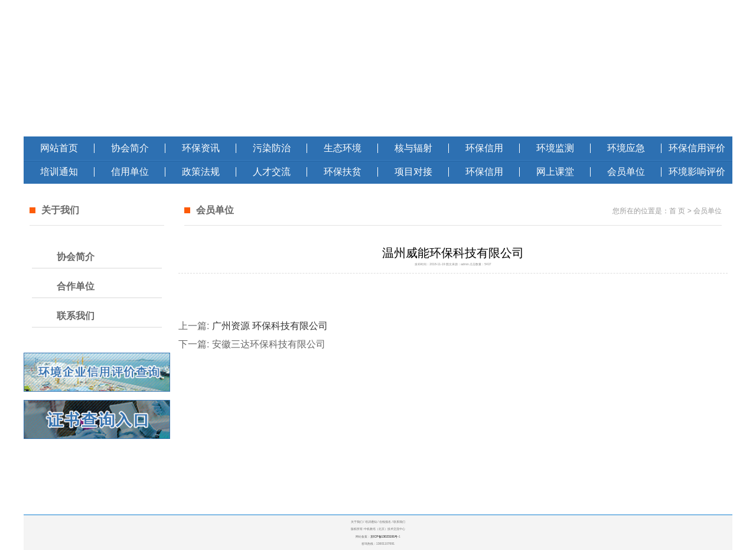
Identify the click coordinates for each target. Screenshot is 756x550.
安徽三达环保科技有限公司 (269, 344)
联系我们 (76, 316)
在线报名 (385, 522)
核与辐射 (413, 148)
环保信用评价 (697, 148)
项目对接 (413, 172)
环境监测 (555, 148)
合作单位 (76, 286)
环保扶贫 (343, 172)
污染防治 (272, 148)
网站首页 (59, 148)
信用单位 (130, 172)
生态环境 (343, 148)
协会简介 (130, 148)
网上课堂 (555, 172)
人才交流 (272, 172)
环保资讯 (201, 148)
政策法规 (201, 172)
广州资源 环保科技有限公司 (270, 326)
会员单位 (626, 172)
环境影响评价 (697, 172)
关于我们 (357, 522)
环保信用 (484, 148)
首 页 (677, 211)
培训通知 (59, 172)
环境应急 (626, 148)
